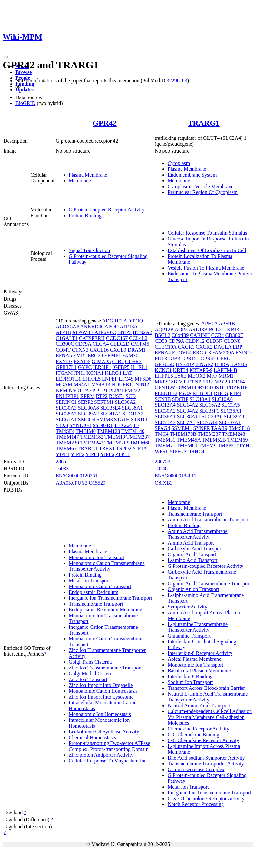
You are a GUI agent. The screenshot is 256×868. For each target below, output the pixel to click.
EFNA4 (163, 353)
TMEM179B (183, 434)
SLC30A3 (66, 408)
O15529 (97, 483)
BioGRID (25, 103)
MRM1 (226, 376)
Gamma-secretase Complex (196, 769)
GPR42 (105, 123)
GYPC (85, 367)
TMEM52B (214, 440)
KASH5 (239, 364)
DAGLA (223, 347)
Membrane (80, 181)
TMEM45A (189, 440)
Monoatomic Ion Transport (96, 557)
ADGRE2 (112, 321)
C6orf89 (180, 335)
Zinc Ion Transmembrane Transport (105, 668)
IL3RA (222, 364)
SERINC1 (66, 402)
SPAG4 (162, 428)
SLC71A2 (165, 422)
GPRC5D (165, 364)
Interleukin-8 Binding (190, 676)
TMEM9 (207, 446)
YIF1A (140, 449)
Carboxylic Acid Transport (195, 549)
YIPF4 (92, 454)
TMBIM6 (85, 431)
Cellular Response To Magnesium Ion (108, 761)
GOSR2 (133, 361)
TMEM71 (165, 446)
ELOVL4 (182, 353)
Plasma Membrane (88, 175)
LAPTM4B (226, 370)
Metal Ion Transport (89, 581)
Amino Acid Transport (191, 543)
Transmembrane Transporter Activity (206, 764)
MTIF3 (186, 382)
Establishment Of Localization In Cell (207, 250)
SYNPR (202, 428)
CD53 (161, 341)
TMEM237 (138, 437)
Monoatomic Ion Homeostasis (100, 714)
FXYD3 (64, 361)
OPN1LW (165, 388)
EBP (237, 347)
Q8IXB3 (164, 483)
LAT (128, 373)
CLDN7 (214, 341)
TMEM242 (92, 443)
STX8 (62, 425)
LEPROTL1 (68, 379)
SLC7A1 (186, 422)
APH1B (227, 324)
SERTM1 (104, 402)
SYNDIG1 (80, 425)
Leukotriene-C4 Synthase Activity (104, 732)
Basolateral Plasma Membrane (199, 671)
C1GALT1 (67, 338)
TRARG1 (204, 123)
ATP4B (63, 332)
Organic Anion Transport (193, 589)
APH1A (209, 324)
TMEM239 (67, 443)
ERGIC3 (202, 353)
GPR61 (225, 358)
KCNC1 (163, 370)
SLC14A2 (187, 405)
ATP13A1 (130, 327)
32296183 (177, 81)
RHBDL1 (202, 393)
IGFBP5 (121, 367)
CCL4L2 (138, 338)
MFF (212, 376)
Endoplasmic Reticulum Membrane (105, 610)
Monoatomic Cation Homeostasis (103, 691)
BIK (235, 329)
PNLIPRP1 (67, 396)
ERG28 (95, 356)
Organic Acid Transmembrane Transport (209, 583)
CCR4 (218, 335)
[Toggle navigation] (5, 57)
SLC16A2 (210, 405)
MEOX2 (197, 376)
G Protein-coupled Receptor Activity (107, 210)
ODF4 (238, 382)
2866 (61, 461)
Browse (24, 72)
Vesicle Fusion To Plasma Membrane (206, 268)
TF (136, 425)
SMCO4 (87, 419)
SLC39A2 (89, 414)
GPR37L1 (66, 367)
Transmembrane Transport (96, 604)
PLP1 (102, 390)
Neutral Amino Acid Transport (199, 705)
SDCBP (180, 399)
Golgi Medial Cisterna (92, 674)
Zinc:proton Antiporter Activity (101, 755)
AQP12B (164, 329)
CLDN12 (195, 341)
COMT (63, 350)
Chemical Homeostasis (92, 737)
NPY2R (222, 382)
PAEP (89, 390)
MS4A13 (101, 385)
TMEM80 (187, 446)
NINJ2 (142, 385)
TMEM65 (66, 449)
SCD (131, 396)
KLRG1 (113, 373)
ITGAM (64, 373)
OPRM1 (185, 388)
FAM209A (223, 353)
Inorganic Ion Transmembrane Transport (110, 598)
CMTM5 (140, 344)
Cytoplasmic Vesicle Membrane (201, 186)
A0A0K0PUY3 (72, 483)
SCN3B (163, 399)
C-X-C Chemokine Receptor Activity (206, 798)
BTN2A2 (143, 332)
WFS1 (161, 451)
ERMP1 (113, 356)
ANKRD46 (92, 327)
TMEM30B (117, 443)
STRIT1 (139, 419)
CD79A (83, 344)
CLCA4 (101, 344)
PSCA (185, 393)
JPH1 (79, 373)
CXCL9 (118, 350)
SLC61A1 (66, 419)
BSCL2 (162, 335)
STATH (122, 419)
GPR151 (190, 358)
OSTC (219, 388)
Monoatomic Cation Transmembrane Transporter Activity (107, 566)
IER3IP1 (102, 367)
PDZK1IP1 (238, 388)
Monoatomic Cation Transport (100, 586)
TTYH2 (244, 446)
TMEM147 (67, 437)
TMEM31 (165, 440)
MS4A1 (82, 385)
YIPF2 (78, 454)
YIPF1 (63, 454)
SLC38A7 (66, 414)
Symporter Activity (187, 607)
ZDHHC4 (194, 451)
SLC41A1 (111, 414)
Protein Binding (85, 215)
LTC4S (126, 379)
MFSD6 (143, 379)
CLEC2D (120, 344)
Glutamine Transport (189, 636)
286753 (162, 461)
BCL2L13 (219, 329)
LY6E (181, 376)
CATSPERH (92, 338)
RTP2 (102, 396)
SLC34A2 (187, 411)
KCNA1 (95, 373)
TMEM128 (108, 431)
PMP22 (132, 390)
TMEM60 (140, 443)
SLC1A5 (231, 405)
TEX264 (123, 425)
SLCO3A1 (230, 422)
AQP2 (181, 329)
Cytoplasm (179, 163)
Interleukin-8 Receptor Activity (200, 653)
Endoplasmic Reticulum (94, 592)
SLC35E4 (110, 408)
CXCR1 (186, 347)
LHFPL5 (91, 379)
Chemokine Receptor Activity (198, 729)
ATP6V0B (83, 332)
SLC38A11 (189, 417)
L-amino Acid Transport (193, 560)
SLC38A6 (212, 417)
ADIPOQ (133, 321)
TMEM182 (92, 437)
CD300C (65, 344)
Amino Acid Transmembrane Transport (208, 520)
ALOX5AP (67, 327)
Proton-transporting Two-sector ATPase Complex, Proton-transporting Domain (109, 746)
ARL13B (198, 329)
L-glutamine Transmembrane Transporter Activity (198, 627)
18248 (161, 469)
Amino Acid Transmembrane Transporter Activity (198, 534)
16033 (62, 469)
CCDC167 (117, 338)
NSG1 (75, 390)
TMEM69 (237, 440)
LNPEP (110, 379)
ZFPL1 (123, 454)
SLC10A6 (222, 399)
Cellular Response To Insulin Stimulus (207, 233)
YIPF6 (107, 454)
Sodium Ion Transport (190, 682)
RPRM (87, 396)
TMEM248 (233, 434)
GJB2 (118, 361)
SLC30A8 (89, 408)
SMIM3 (105, 419)
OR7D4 (203, 388)
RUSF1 (117, 396)
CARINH (200, 335)
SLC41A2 (133, 414)
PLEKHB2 (166, 393)
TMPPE (226, 446)
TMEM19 (115, 437)
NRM (62, 390)
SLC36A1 (231, 411)
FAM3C (131, 356)
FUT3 (161, 358)
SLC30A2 (125, 402)
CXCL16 (99, 350)
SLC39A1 (234, 417)
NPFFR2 (204, 382)
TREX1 (107, 449)
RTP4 (235, 393)
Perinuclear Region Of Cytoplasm (203, 192)
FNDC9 (244, 353)
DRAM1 (137, 350)
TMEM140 (133, 431)
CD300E (234, 335)
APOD (112, 327)
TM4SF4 (65, 431)
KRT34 (180, 370)
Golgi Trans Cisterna (90, 662)
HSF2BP (185, 364)
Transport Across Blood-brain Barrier (206, 688)
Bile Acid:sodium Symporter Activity (206, 758)
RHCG (221, 393)
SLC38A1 (132, 408)
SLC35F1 (209, 411)
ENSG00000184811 (176, 476)
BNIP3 (124, 332)
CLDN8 (232, 341)
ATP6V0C (105, 332)
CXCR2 (204, 347)
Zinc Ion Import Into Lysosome (101, 697)
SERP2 (85, 402)
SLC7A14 (207, 422)
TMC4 (162, 434)
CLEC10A (166, 347)
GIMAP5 (101, 361)
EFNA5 (64, 356)
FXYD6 (82, 361)
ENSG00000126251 (77, 476)
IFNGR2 (204, 364)
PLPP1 (116, 390)
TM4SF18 (239, 428)
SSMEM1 (182, 428)
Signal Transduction (89, 250)
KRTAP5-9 (201, 370)
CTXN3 (80, 350)
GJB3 (174, 358)
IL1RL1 (139, 367)
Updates (25, 90)
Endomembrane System (192, 175)
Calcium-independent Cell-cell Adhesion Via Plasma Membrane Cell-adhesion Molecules (210, 717)
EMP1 (80, 356)
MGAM (64, 385)
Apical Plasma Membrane (194, 659)
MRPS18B (166, 382)
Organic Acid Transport (192, 554)
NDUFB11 (123, 385)
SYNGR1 (103, 425)
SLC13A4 (165, 405)
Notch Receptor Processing (196, 804)
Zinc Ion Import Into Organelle (101, 685)
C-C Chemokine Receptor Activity (203, 740)
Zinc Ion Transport (88, 679)
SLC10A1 (200, 399)
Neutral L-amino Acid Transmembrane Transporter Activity (208, 697)
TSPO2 (124, 449)
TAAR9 (219, 428)
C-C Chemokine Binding (193, 735)
